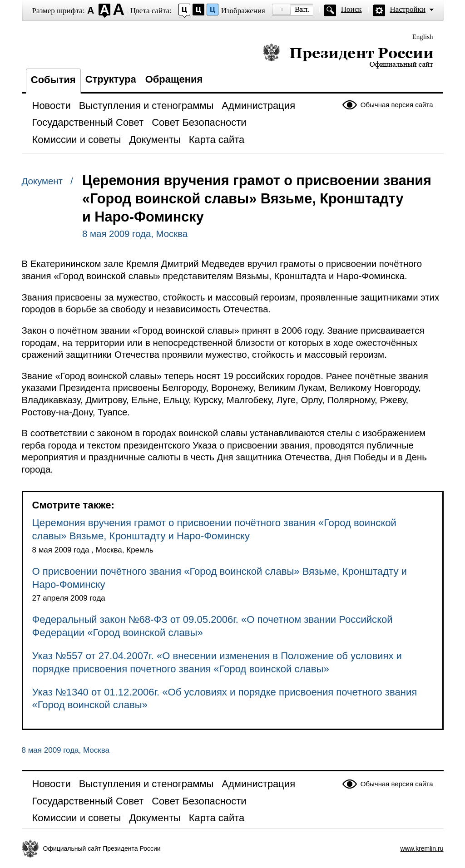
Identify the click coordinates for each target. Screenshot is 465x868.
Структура (111, 79)
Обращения (174, 79)
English (423, 37)
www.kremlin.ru (422, 848)
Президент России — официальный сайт (348, 56)
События (53, 80)
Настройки (408, 9)
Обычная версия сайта (397, 105)
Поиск (351, 9)
